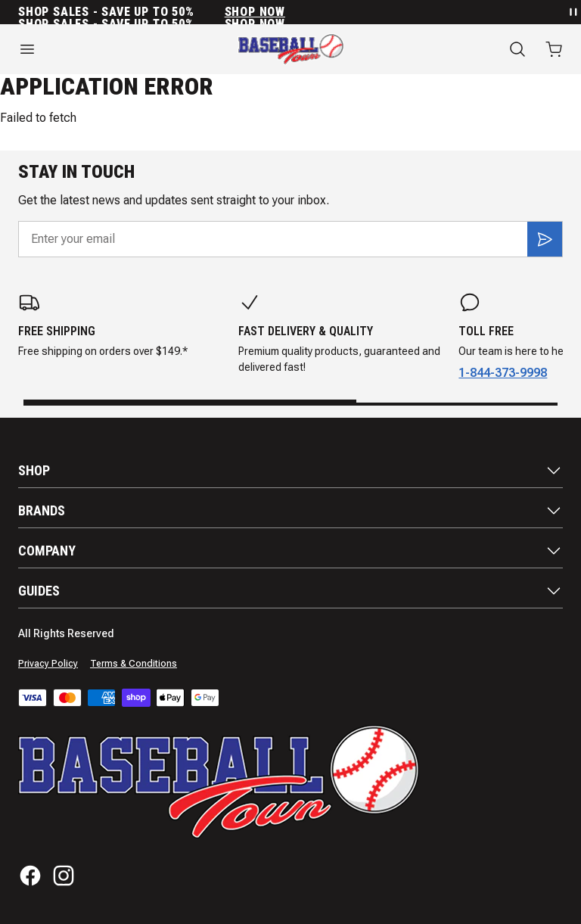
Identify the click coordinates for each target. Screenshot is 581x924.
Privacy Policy (48, 664)
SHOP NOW (255, 12)
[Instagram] (64, 876)
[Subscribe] (545, 239)
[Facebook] (30, 876)
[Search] (517, 49)
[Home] (291, 49)
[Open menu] (97, 49)
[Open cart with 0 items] (554, 49)
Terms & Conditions (134, 664)
